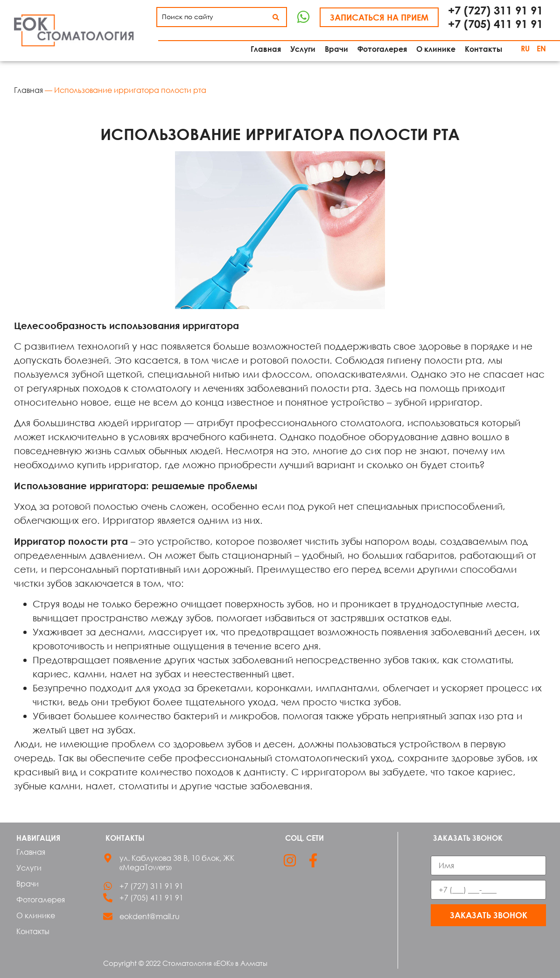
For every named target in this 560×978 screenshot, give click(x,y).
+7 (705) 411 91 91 (495, 24)
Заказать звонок (489, 915)
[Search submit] (276, 17)
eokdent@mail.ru (150, 916)
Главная (28, 90)
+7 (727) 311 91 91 (495, 10)
